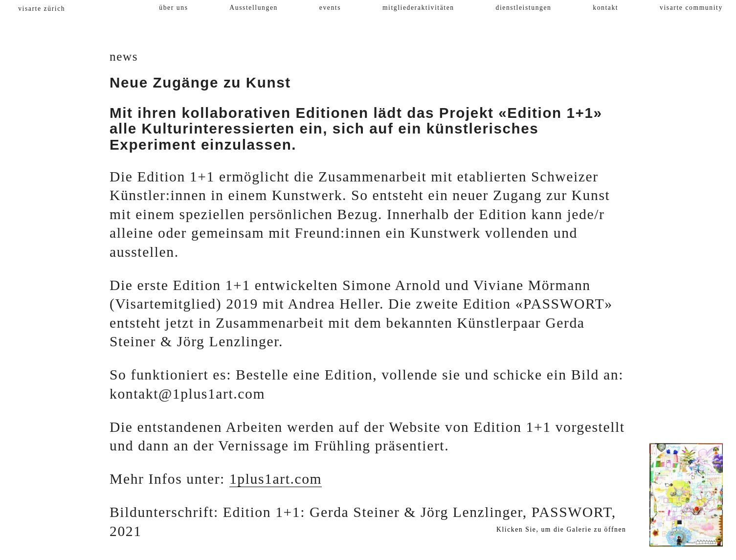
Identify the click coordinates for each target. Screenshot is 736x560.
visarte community (691, 8)
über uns (173, 8)
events (330, 8)
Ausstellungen (254, 8)
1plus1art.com (276, 479)
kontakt (605, 8)
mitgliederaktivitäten (418, 8)
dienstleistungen (524, 8)
